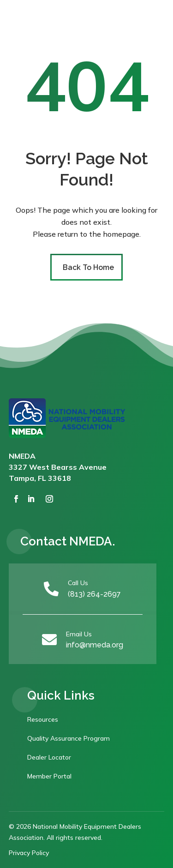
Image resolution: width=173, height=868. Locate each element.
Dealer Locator (49, 757)
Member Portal (49, 776)
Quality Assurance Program (69, 738)
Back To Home (88, 267)
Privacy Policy (29, 853)
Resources (43, 719)
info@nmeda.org (95, 645)
